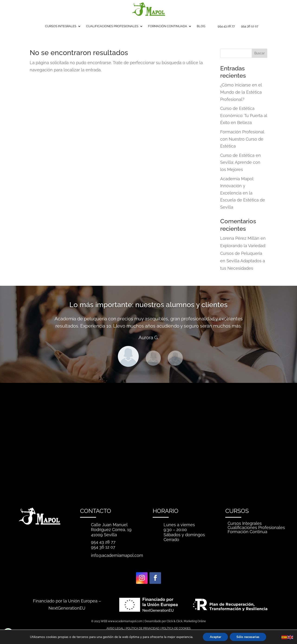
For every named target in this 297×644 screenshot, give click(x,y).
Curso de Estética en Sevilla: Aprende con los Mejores (241, 162)
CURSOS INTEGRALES (61, 26)
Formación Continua (247, 532)
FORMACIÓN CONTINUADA (168, 26)
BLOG (201, 26)
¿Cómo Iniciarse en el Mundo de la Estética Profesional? (241, 92)
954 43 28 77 (226, 26)
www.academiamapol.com (125, 621)
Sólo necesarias (248, 637)
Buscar (260, 53)
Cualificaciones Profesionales (256, 527)
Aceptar (215, 637)
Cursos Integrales (245, 523)
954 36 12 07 (250, 26)
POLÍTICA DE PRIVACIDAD (143, 628)
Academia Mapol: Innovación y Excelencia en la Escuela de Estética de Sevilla (243, 193)
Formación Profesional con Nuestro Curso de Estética (242, 139)
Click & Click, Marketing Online (186, 621)
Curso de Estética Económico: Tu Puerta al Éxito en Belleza (244, 115)
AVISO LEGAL (115, 628)
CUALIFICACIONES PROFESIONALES (112, 26)
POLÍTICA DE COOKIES (176, 628)
